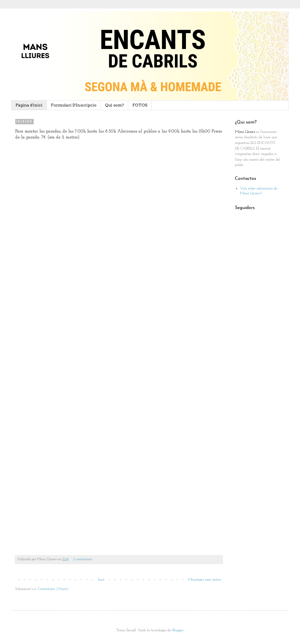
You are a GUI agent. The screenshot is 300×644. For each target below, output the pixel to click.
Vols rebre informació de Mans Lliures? (259, 191)
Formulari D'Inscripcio (74, 105)
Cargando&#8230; (106, 344)
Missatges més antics (205, 580)
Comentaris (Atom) (53, 589)
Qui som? (114, 105)
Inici (101, 580)
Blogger (178, 630)
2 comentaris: (83, 559)
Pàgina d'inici (29, 105)
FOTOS (140, 105)
